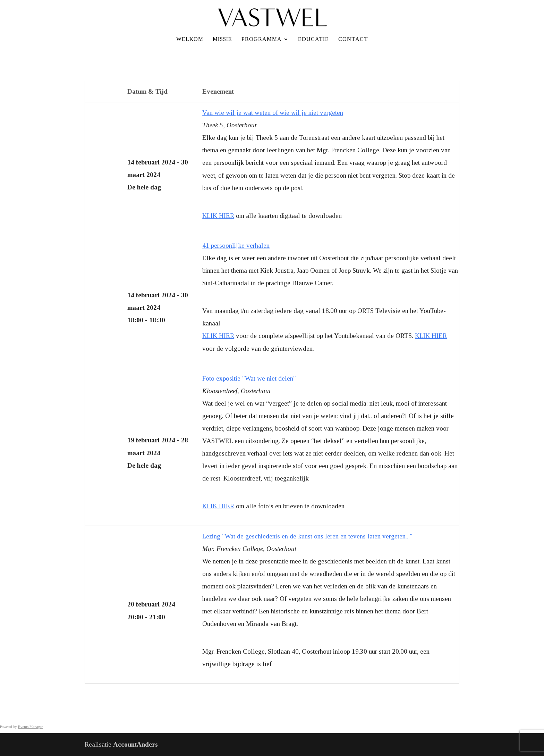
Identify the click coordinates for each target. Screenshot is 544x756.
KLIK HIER (218, 216)
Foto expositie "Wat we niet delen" (249, 378)
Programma (262, 39)
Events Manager (30, 727)
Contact (353, 39)
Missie (222, 39)
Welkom (190, 39)
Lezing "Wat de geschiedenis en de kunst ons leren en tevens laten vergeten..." (307, 536)
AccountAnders (135, 744)
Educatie (313, 39)
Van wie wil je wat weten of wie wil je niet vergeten (273, 113)
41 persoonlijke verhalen (236, 245)
